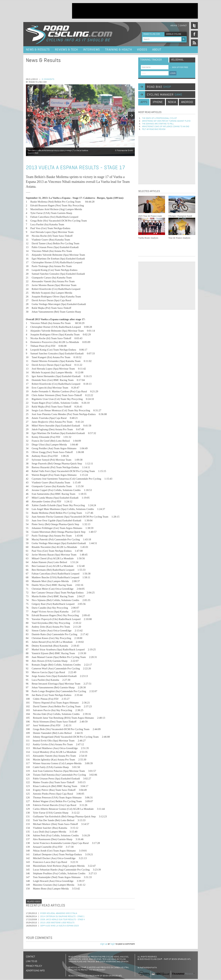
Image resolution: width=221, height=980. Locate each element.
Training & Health (119, 50)
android (187, 102)
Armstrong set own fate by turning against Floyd (166, 121)
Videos (142, 50)
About (157, 50)
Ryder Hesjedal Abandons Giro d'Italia (59, 913)
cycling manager (165, 95)
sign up (104, 944)
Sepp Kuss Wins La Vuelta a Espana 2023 (60, 926)
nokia (172, 102)
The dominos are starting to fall (158, 124)
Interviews (91, 50)
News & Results (38, 50)
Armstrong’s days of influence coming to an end (166, 127)
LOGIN (173, 73)
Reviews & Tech (66, 50)
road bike (159, 87)
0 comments (48, 79)
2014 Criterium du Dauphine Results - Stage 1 (62, 917)
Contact (183, 26)
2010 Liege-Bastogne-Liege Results (57, 923)
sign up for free (179, 67)
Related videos (34, 902)
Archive (174, 26)
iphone (158, 102)
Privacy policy (34, 966)
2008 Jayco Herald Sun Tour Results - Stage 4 (63, 920)
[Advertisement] (135, 11)
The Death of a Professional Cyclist (159, 118)
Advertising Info (35, 971)
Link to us (32, 961)
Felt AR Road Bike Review (154, 129)
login (113, 944)
